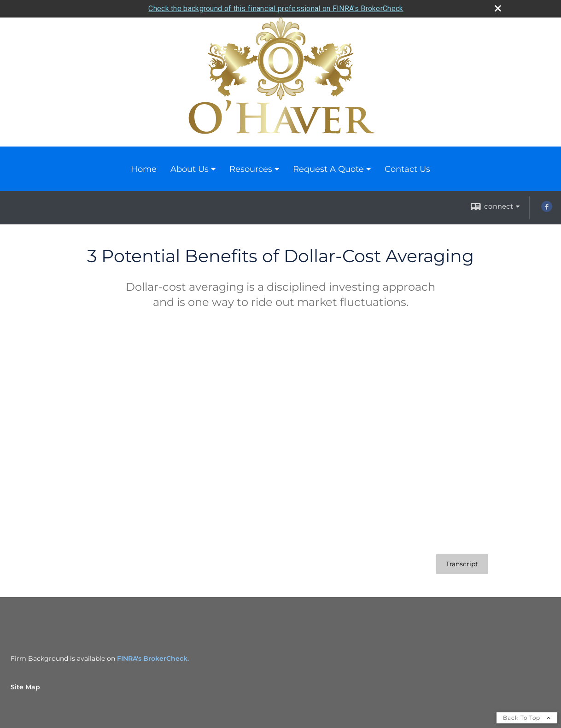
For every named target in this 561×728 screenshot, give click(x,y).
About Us (190, 169)
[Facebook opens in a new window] (547, 210)
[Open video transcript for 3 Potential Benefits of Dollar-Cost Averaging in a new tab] (462, 564)
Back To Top (527, 718)
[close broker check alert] (498, 8)
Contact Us (407, 169)
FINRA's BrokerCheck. (153, 658)
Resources (251, 169)
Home (144, 169)
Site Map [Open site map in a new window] (25, 687)
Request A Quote (328, 169)
